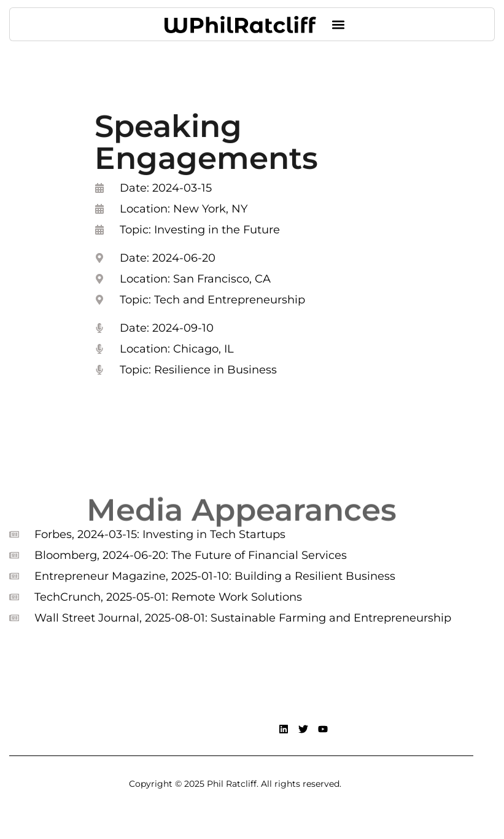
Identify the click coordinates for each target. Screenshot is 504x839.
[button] (339, 24)
